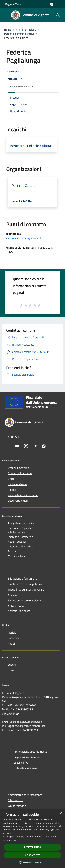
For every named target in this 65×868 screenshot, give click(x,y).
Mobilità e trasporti (19, 556)
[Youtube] (17, 446)
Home (8, 29)
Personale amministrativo (19, 34)
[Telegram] (35, 446)
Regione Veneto (14, 4)
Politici (12, 490)
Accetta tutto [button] (32, 847)
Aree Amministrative (20, 473)
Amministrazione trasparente (25, 795)
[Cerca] (58, 15)
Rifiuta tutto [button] (32, 855)
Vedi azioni (15, 79)
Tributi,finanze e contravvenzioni (27, 589)
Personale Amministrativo (23, 495)
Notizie (12, 633)
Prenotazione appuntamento (30, 752)
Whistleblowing (17, 806)
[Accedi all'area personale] (52, 4)
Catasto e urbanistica (20, 546)
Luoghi (12, 665)
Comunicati (14, 638)
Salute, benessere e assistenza (26, 600)
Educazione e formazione (22, 578)
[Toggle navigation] (7, 15)
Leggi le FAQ (21, 763)
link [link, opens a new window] (14, 840)
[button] (33, 862)
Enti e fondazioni (18, 484)
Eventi (12, 670)
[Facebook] (8, 446)
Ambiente (14, 595)
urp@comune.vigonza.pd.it (26, 722)
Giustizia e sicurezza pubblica (25, 584)
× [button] (61, 813)
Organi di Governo (18, 468)
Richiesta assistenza (26, 768)
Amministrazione (26, 29)
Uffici (11, 479)
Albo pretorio (15, 800)
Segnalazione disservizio (28, 757)
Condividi (14, 72)
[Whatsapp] (44, 446)
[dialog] (32, 839)
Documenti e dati (18, 501)
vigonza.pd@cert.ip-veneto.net (27, 726)
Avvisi (11, 643)
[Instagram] (26, 446)
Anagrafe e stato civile (21, 523)
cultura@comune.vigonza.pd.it (24, 238)
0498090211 (30, 730)
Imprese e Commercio (20, 537)
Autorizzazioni (16, 606)
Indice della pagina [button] (22, 87)
